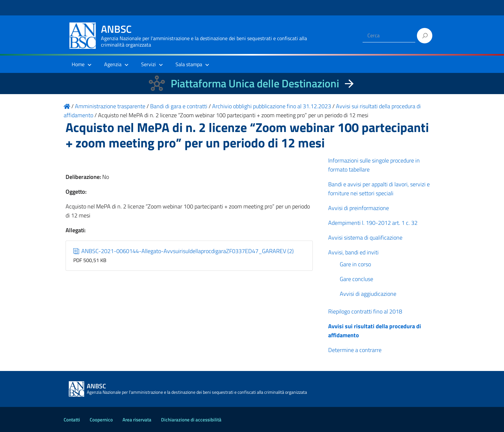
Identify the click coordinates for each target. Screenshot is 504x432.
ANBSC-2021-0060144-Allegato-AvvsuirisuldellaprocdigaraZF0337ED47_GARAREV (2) (184, 251)
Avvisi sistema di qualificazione (365, 238)
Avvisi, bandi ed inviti (353, 252)
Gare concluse (356, 279)
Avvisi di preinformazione (359, 208)
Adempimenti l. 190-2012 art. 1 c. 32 (373, 223)
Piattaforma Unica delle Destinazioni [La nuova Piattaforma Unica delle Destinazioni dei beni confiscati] (255, 83)
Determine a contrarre (355, 350)
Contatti (72, 420)
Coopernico (101, 420)
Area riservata (137, 420)
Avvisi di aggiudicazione (368, 294)
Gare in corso (355, 264)
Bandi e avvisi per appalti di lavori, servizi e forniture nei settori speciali (379, 189)
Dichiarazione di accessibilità (191, 420)
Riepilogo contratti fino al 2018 (365, 311)
